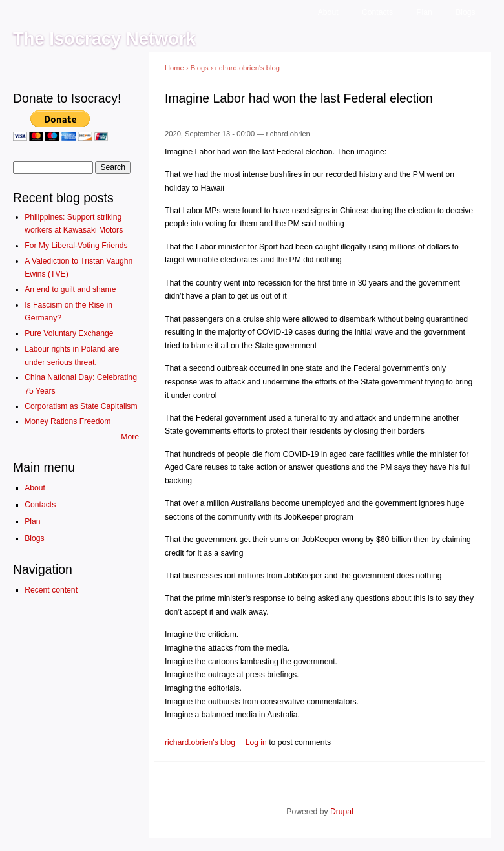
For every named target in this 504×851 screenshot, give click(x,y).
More (130, 437)
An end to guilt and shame (70, 289)
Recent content (51, 590)
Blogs (465, 12)
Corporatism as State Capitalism (81, 406)
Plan (424, 12)
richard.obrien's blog (247, 68)
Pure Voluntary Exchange (69, 333)
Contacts (377, 12)
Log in (256, 742)
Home (174, 68)
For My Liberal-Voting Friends (76, 246)
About (328, 12)
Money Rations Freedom (68, 421)
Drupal (342, 812)
